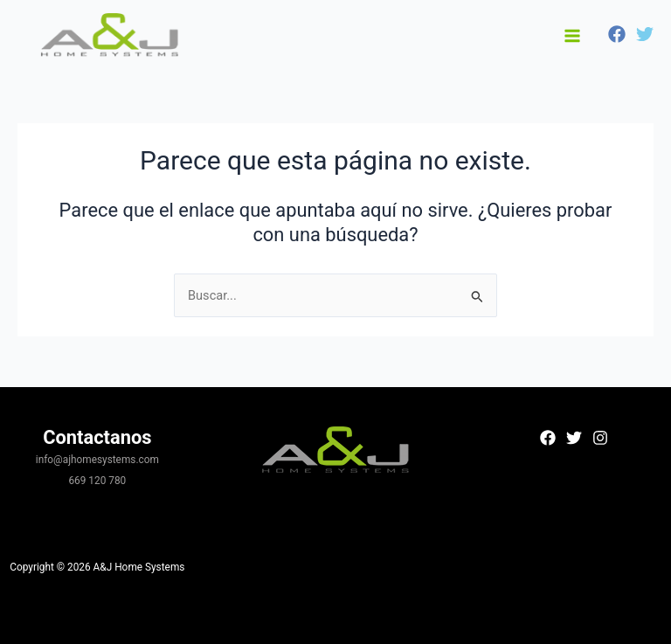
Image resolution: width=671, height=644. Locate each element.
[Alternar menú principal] (572, 36)
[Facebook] (617, 34)
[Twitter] (645, 34)
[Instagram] (600, 438)
